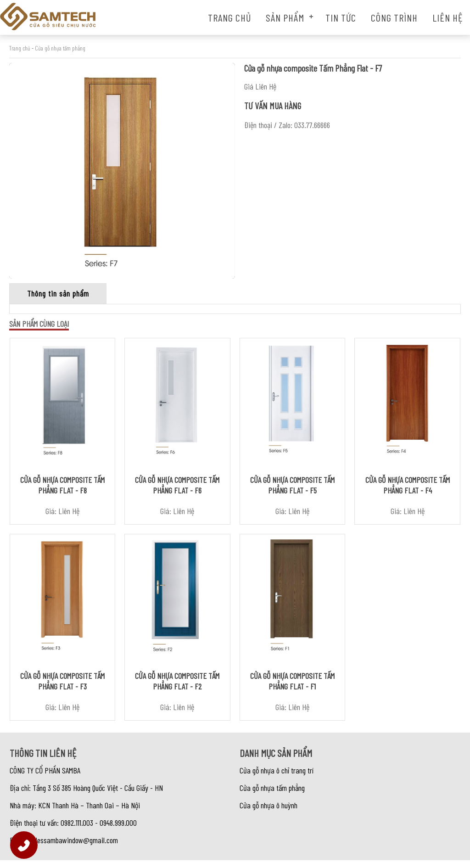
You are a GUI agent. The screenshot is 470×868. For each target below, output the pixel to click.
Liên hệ (448, 17)
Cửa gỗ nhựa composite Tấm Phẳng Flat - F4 (408, 489)
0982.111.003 (77, 830)
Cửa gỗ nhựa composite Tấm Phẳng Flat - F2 (177, 689)
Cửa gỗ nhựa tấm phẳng (60, 48)
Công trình (394, 17)
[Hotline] (24, 845)
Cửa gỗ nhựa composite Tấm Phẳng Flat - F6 (177, 489)
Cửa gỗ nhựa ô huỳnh (269, 813)
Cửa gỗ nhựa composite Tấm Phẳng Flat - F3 (62, 689)
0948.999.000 (118, 830)
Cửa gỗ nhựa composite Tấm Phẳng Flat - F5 (292, 489)
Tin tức (341, 17)
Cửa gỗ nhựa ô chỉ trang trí (277, 778)
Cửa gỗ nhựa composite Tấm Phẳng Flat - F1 (292, 689)
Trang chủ (229, 17)
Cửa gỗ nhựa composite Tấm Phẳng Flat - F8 (62, 489)
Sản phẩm (285, 17)
